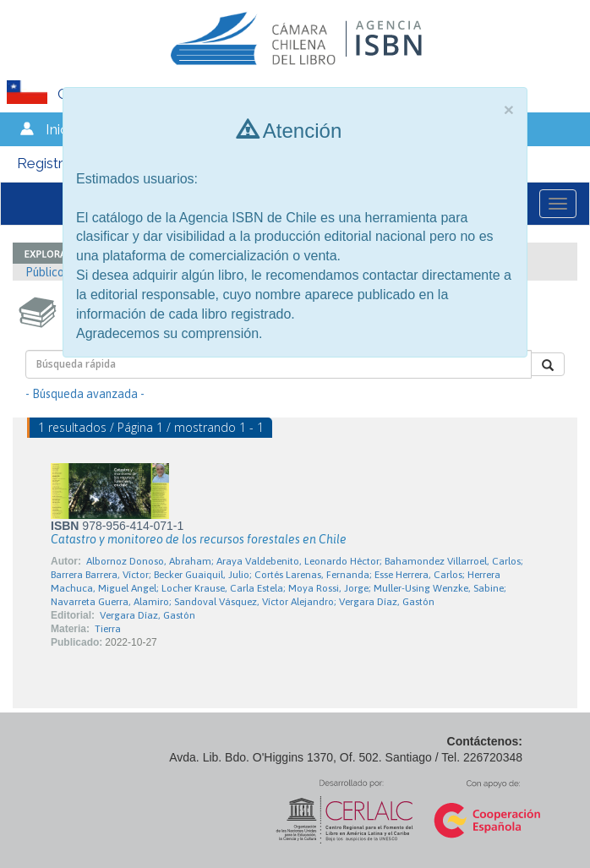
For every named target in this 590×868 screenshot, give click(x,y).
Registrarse (54, 163)
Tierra (108, 629)
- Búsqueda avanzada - (85, 394)
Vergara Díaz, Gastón (147, 615)
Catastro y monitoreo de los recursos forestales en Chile (199, 539)
